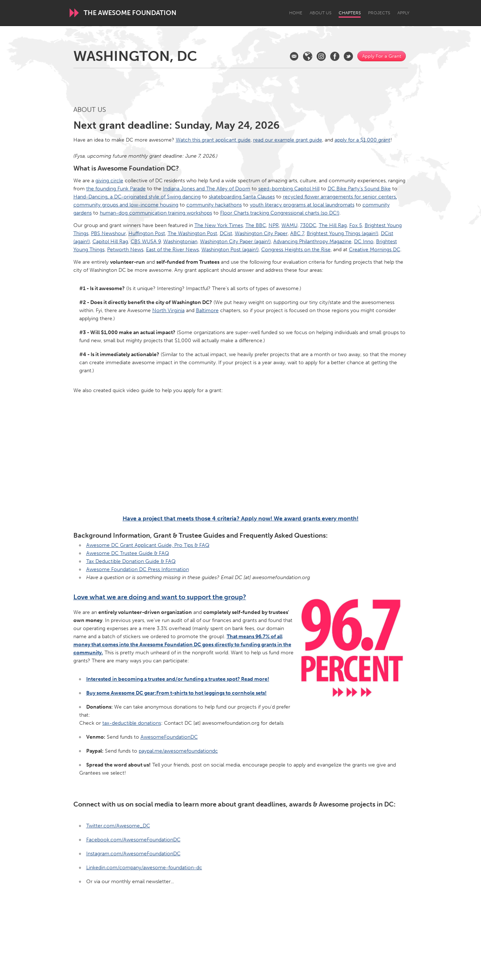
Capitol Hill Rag (110, 242)
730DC (308, 225)
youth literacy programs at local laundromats (302, 205)
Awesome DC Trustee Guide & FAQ (128, 553)
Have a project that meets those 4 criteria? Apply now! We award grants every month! (240, 518)
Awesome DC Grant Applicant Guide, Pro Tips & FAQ (148, 545)
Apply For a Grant (382, 56)
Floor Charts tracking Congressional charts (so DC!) (280, 213)
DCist (226, 233)
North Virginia (168, 310)
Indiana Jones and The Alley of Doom (207, 189)
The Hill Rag (333, 225)
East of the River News (172, 250)
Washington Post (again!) (230, 250)
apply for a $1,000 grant (362, 140)
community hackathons (214, 205)
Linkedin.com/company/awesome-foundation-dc (144, 868)
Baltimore (207, 310)
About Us (320, 13)
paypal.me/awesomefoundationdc (178, 751)
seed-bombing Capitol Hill (289, 189)
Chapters (350, 13)
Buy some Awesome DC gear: (176, 693)
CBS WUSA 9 (146, 242)
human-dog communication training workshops (156, 213)
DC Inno (364, 242)
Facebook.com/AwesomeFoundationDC (133, 840)
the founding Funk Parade (116, 189)
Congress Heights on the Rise (296, 250)
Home (296, 13)
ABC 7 (297, 233)
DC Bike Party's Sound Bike (359, 189)
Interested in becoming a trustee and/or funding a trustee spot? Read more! (178, 679)
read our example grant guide (288, 140)
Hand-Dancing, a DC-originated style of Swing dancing (137, 197)
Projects (379, 13)
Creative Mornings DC (375, 250)
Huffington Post (147, 233)
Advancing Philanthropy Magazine (312, 242)
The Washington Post (192, 233)
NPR (274, 225)
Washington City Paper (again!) (235, 242)
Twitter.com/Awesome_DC (118, 826)
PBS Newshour (108, 233)
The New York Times (219, 225)
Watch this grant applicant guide (213, 140)
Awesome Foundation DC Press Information (138, 569)
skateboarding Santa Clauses (242, 197)
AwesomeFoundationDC (169, 737)
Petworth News (125, 250)
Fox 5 (356, 225)
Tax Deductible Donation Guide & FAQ (131, 561)
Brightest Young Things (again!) (342, 233)
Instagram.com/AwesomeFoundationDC (133, 854)
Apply (403, 13)
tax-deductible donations (132, 723)
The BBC (256, 225)
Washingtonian (180, 242)
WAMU (289, 225)
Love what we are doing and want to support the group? (160, 597)
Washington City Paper (261, 233)
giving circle (109, 181)
